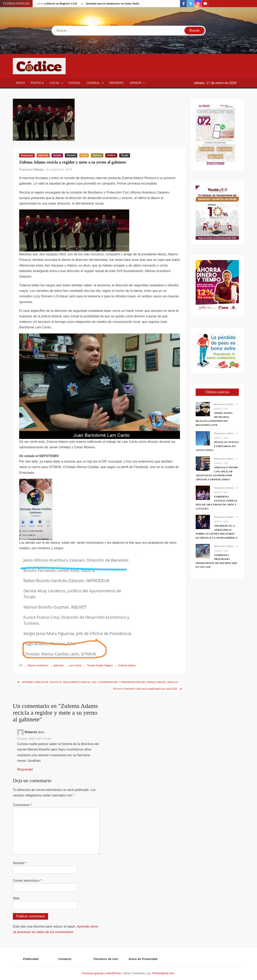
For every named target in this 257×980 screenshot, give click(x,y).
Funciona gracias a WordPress (101, 973)
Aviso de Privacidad (143, 959)
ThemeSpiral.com (163, 973)
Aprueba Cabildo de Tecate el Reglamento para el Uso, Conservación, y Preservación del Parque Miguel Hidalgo (100, 682)
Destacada (27, 155)
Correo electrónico (27, 881)
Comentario (22, 805)
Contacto (65, 959)
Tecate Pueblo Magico (100, 665)
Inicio (20, 83)
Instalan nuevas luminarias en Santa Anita (113, 4)
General (93, 83)
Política (38, 83)
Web (16, 898)
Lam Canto (75, 665)
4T (21, 665)
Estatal (75, 83)
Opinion (136, 83)
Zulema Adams (127, 665)
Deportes (116, 83)
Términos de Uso (106, 959)
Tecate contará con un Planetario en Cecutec (145, 689)
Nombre (20, 863)
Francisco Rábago (31, 169)
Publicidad (31, 959)
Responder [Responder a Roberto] (25, 769)
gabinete (59, 665)
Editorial (43, 155)
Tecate (125, 155)
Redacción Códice (224, 404)
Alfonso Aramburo (38, 665)
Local (55, 83)
